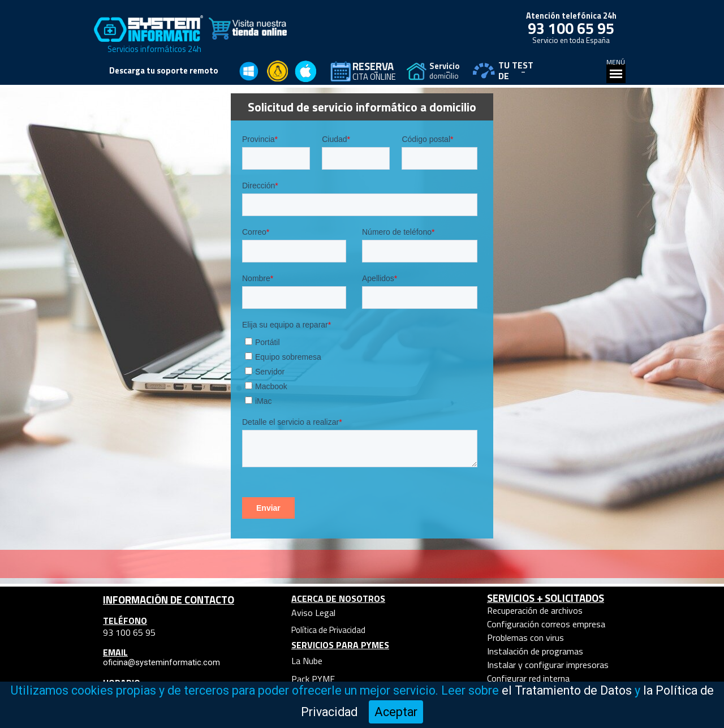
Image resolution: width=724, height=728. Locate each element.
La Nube (307, 661)
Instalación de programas (535, 651)
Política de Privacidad (328, 630)
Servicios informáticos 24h (154, 49)
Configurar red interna (528, 678)
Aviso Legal (313, 613)
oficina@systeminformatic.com (161, 662)
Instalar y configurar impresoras (548, 665)
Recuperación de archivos (535, 610)
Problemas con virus (525, 637)
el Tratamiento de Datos (567, 690)
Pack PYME (313, 679)
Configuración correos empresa (546, 624)
